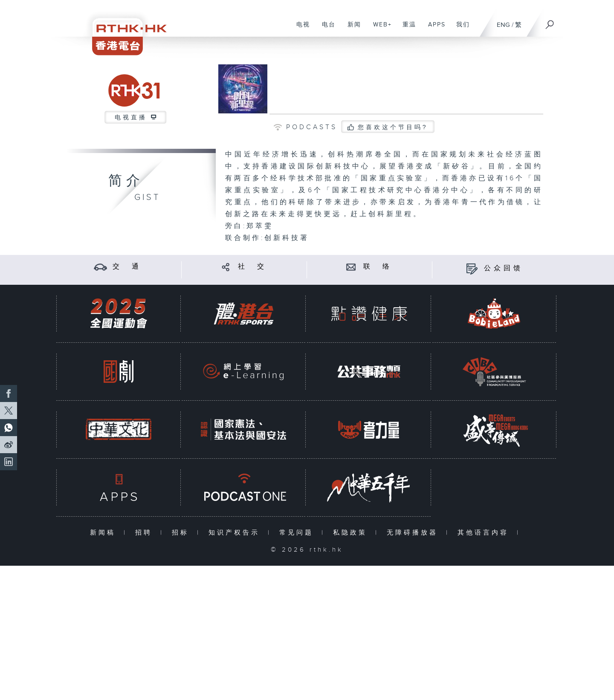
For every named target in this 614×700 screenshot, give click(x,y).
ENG (503, 25)
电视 (300, 29)
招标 (182, 533)
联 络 (378, 267)
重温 (406, 29)
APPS (434, 29)
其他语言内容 (485, 533)
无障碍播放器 (414, 533)
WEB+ (379, 29)
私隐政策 (352, 533)
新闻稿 (105, 533)
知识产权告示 (236, 533)
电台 (326, 29)
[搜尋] (550, 22)
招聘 (146, 533)
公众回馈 (504, 268)
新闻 (351, 29)
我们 (460, 29)
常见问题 (298, 533)
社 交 (252, 267)
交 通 (127, 267)
